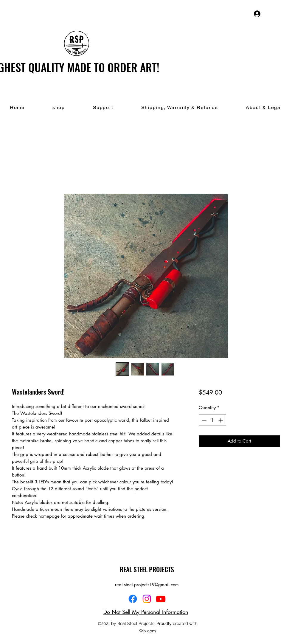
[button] (282, 13)
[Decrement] (204, 420)
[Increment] (221, 420)
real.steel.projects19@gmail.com (147, 585)
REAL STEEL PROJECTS (147, 569)
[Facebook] (133, 599)
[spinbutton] (212, 420)
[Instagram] (147, 599)
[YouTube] (161, 599)
